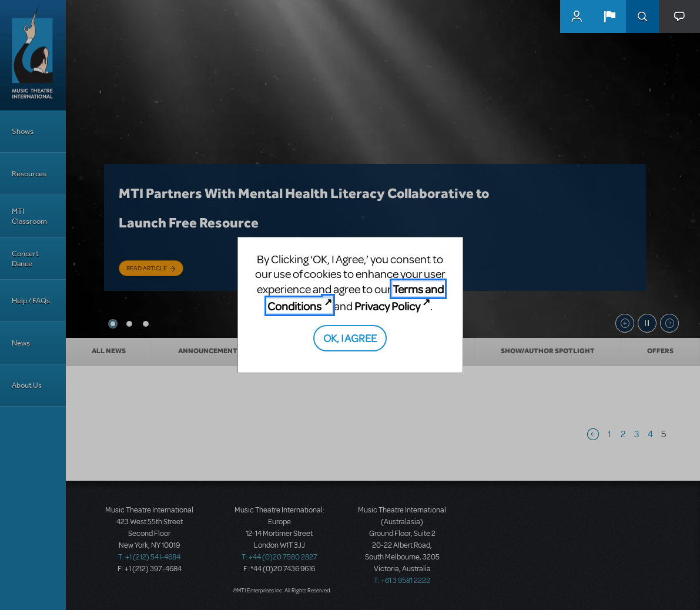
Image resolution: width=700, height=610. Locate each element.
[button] (609, 16)
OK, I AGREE (350, 338)
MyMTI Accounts (577, 16)
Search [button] (642, 16)
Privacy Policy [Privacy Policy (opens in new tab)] (387, 306)
